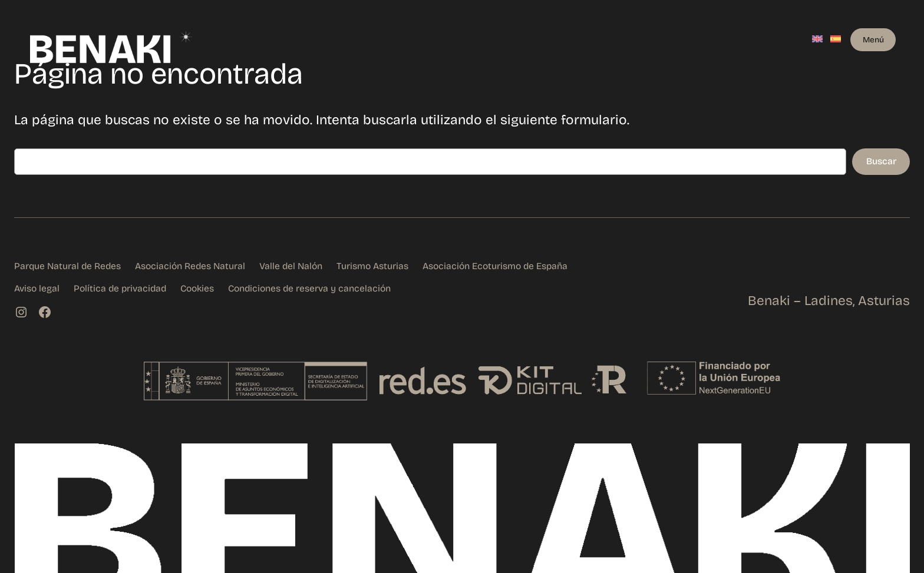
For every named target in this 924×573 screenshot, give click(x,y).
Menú (873, 40)
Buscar (881, 161)
